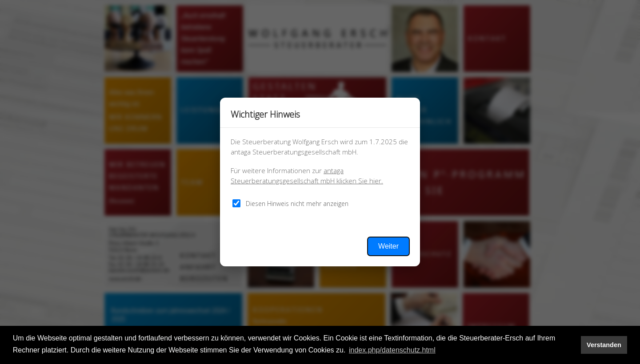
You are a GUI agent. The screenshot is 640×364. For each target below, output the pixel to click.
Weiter (388, 246)
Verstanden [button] (604, 345)
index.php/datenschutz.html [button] (392, 350)
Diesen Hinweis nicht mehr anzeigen (297, 204)
